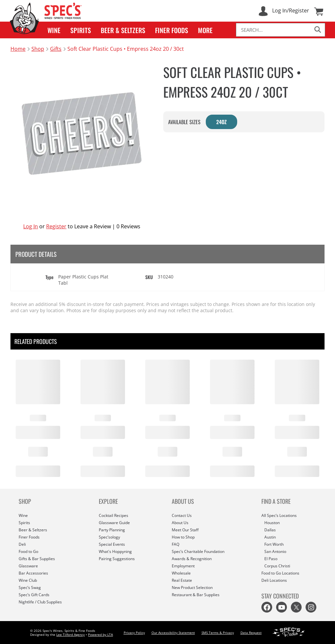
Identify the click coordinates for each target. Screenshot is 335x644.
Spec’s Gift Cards (34, 595)
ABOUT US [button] (183, 501)
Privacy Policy (134, 633)
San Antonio (275, 551)
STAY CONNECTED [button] (280, 596)
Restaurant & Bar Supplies (196, 595)
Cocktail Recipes (114, 515)
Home (18, 49)
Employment (183, 566)
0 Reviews (128, 226)
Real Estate (182, 580)
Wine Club (28, 580)
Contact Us (182, 515)
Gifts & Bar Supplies (37, 559)
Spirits (81, 30)
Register (56, 226)
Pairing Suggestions (117, 559)
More (205, 30)
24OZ (221, 122)
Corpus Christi (277, 566)
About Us (180, 523)
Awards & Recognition (192, 559)
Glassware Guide (114, 523)
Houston (272, 523)
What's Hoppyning (115, 551)
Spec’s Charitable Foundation (198, 551)
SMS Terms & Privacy (218, 633)
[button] (54, 30)
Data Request (251, 633)
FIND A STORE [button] (276, 501)
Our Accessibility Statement (173, 633)
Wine (54, 30)
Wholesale (181, 573)
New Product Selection (192, 587)
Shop (38, 49)
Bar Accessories (33, 573)
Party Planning (112, 530)
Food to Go (28, 551)
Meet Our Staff (185, 530)
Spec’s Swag (30, 587)
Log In (31, 226)
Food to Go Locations (280, 573)
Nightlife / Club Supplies (40, 602)
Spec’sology (109, 537)
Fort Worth (274, 544)
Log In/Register (291, 10)
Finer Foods (172, 30)
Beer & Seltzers (123, 30)
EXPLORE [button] (108, 501)
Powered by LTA (100, 635)
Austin (270, 537)
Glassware (28, 566)
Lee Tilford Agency (71, 635)
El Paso (271, 559)
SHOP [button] (25, 501)
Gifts (56, 49)
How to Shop (183, 537)
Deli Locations (274, 580)
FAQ (176, 544)
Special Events (112, 544)
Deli (22, 544)
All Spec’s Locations (279, 515)
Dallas (270, 530)
